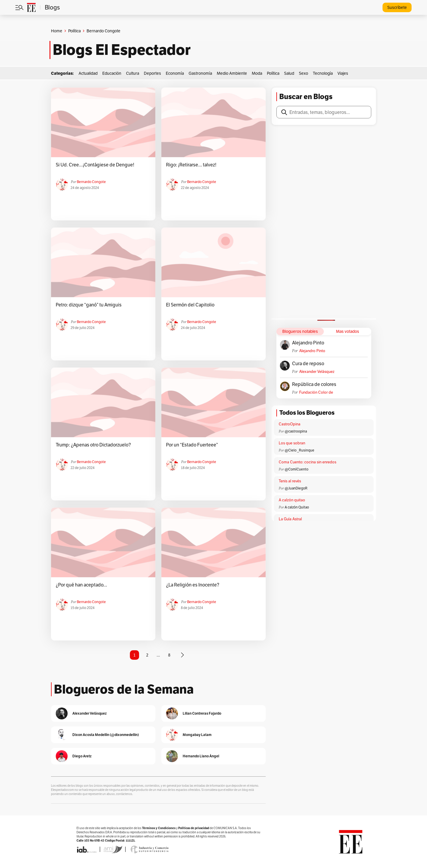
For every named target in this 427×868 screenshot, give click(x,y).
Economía (175, 73)
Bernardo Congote (91, 182)
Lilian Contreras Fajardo (202, 713)
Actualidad (88, 73)
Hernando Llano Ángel (201, 756)
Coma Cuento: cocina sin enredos (307, 462)
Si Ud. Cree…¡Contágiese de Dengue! (95, 165)
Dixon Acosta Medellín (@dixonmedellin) (106, 735)
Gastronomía (200, 73)
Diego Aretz (82, 756)
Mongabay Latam (197, 735)
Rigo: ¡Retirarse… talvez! (191, 165)
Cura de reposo (308, 364)
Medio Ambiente (232, 73)
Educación (112, 73)
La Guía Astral (290, 519)
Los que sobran (292, 443)
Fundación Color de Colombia (316, 392)
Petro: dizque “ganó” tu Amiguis (89, 305)
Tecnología (323, 73)
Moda (257, 73)
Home (57, 31)
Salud (289, 73)
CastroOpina (290, 424)
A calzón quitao (292, 500)
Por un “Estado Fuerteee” (192, 445)
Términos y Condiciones (159, 828)
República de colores (314, 384)
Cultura (133, 73)
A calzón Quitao (297, 507)
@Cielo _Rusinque (299, 450)
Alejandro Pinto (308, 343)
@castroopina (296, 431)
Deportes (152, 73)
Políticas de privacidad (194, 828)
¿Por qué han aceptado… (81, 585)
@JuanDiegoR (296, 488)
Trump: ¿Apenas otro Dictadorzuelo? (93, 445)
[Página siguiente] (182, 655)
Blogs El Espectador (122, 50)
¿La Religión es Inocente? (193, 585)
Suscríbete (397, 7)
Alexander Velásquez (317, 372)
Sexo (303, 73)
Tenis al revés (290, 481)
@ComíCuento (297, 469)
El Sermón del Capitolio (190, 305)
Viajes (343, 73)
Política (74, 31)
